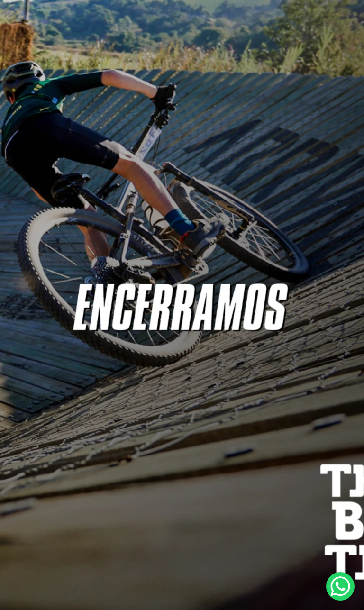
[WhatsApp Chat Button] (340, 586)
